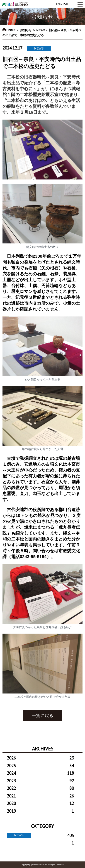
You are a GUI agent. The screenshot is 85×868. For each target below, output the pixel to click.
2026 (40, 758)
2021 (40, 796)
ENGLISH (62, 4)
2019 (40, 811)
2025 (40, 766)
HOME (9, 30)
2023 (40, 781)
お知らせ (26, 30)
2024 (40, 773)
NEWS (41, 30)
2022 (40, 788)
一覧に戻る (42, 716)
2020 (40, 803)
